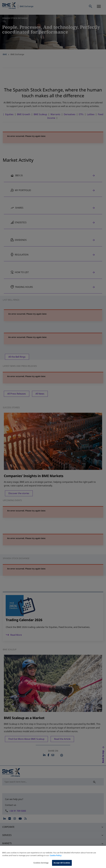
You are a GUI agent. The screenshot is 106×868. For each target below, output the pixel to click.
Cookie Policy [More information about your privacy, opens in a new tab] (56, 858)
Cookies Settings (41, 865)
